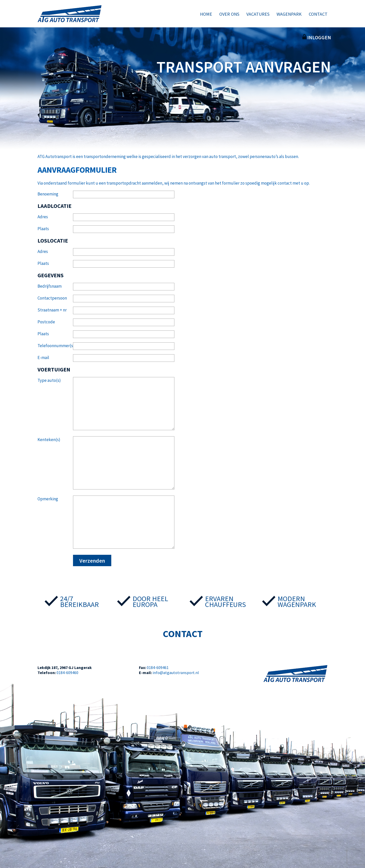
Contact (318, 14)
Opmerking (48, 499)
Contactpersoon (52, 298)
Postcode (46, 322)
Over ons (229, 14)
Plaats (43, 229)
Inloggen (317, 37)
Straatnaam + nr (52, 310)
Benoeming (48, 194)
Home (206, 14)
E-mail (43, 358)
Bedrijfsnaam (50, 286)
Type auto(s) (49, 380)
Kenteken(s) (49, 440)
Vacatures (258, 14)
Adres (43, 217)
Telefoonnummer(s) (55, 346)
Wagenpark (289, 14)
